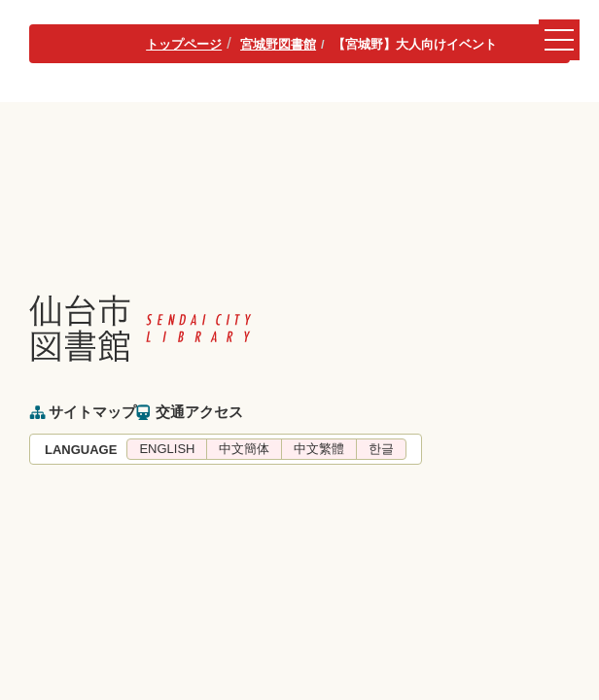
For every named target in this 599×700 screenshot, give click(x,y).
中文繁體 (319, 449)
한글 (381, 449)
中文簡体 (244, 449)
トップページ (184, 44)
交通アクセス (199, 412)
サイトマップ (92, 412)
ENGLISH (167, 449)
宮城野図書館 (278, 44)
